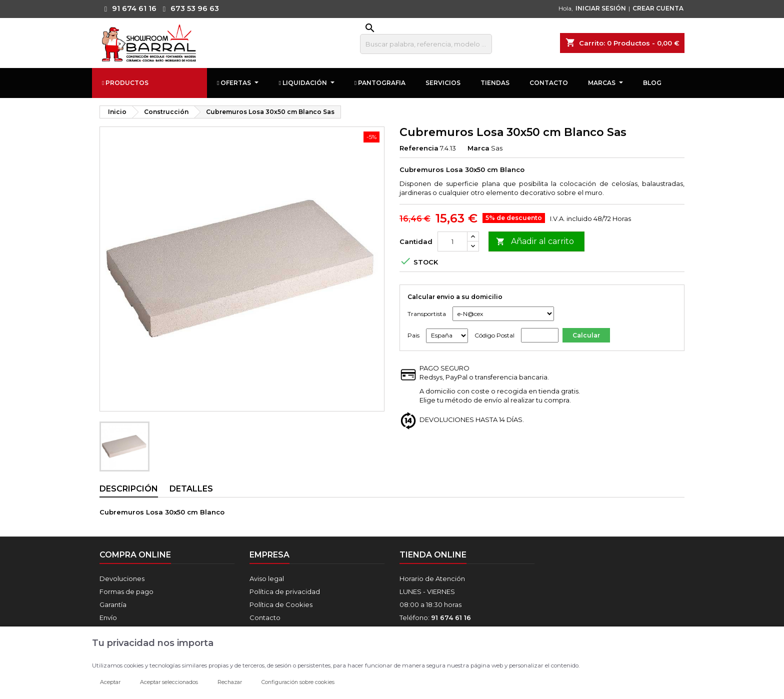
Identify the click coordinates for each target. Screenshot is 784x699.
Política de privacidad (285, 591)
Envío (108, 617)
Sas (497, 148)
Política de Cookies (281, 604)
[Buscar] (426, 44)
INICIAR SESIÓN (601, 8)
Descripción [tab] (129, 489)
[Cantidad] (452, 241)
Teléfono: (435, 617)
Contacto (265, 617)
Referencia (419, 148)
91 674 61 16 (128, 8)
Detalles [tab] (191, 489)
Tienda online (433, 555)
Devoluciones (122, 578)
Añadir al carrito (535, 242)
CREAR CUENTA (658, 8)
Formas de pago (126, 591)
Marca (478, 148)
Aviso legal (267, 578)
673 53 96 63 (188, 8)
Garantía (113, 604)
